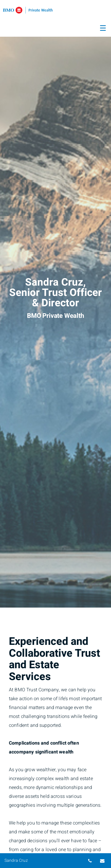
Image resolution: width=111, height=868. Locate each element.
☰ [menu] (103, 28)
